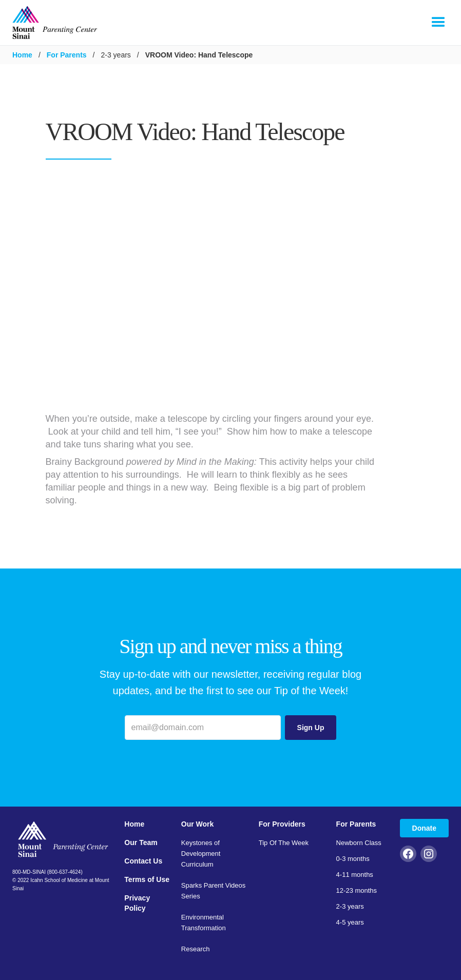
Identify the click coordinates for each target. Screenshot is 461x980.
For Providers (282, 824)
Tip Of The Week (284, 843)
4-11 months (355, 875)
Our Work (198, 824)
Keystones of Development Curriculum (201, 854)
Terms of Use (147, 879)
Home (22, 55)
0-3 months (353, 859)
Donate (424, 828)
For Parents (67, 55)
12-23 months (357, 890)
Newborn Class (359, 843)
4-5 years (350, 922)
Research (196, 949)
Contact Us (143, 861)
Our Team (141, 842)
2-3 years (350, 906)
